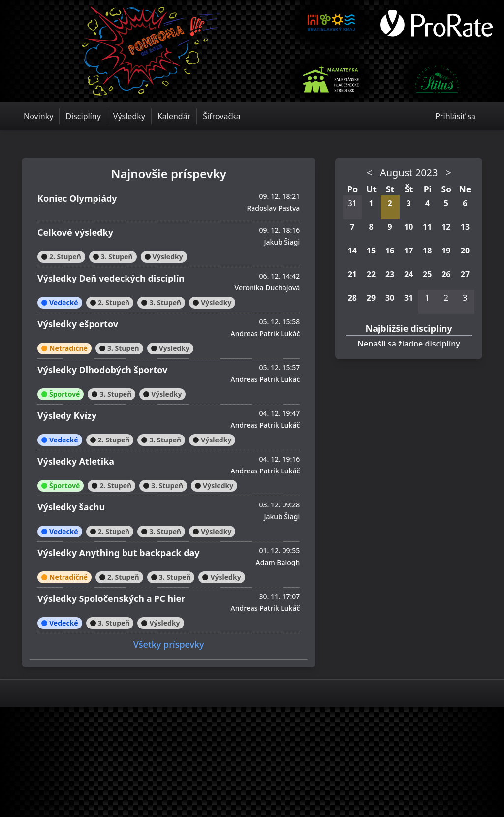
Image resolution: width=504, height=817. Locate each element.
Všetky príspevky (169, 644)
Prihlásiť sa (455, 116)
